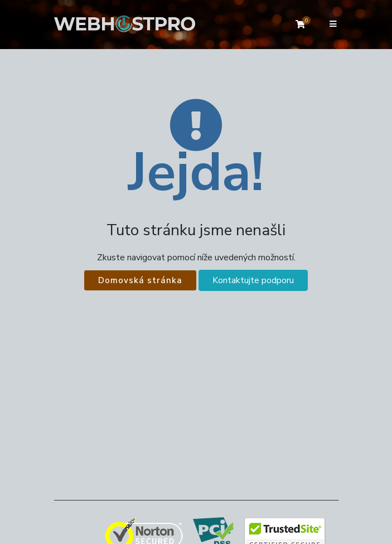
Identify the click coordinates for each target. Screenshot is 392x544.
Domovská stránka (140, 280)
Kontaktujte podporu (253, 280)
